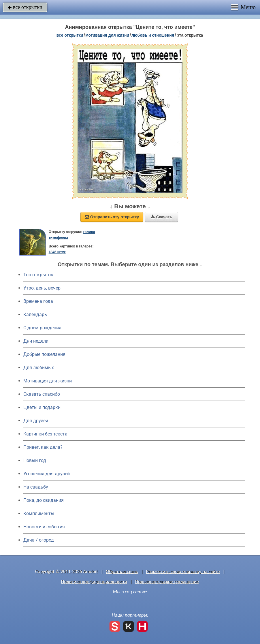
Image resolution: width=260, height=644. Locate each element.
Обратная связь (122, 571)
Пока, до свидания (44, 500)
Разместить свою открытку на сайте (183, 571)
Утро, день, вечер (42, 288)
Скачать (161, 217)
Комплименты (39, 513)
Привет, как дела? (43, 447)
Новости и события (44, 527)
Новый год (35, 460)
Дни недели (36, 341)
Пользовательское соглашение (167, 582)
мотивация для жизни (107, 35)
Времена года (38, 301)
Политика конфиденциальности (94, 582)
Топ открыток (38, 275)
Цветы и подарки (42, 407)
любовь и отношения (153, 35)
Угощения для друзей (47, 474)
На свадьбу (36, 487)
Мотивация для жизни (48, 381)
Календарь (35, 315)
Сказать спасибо (42, 394)
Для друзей (36, 421)
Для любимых (39, 368)
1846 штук (57, 252)
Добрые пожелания (44, 354)
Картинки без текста (45, 434)
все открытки (25, 7)
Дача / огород (39, 540)
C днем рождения (42, 328)
